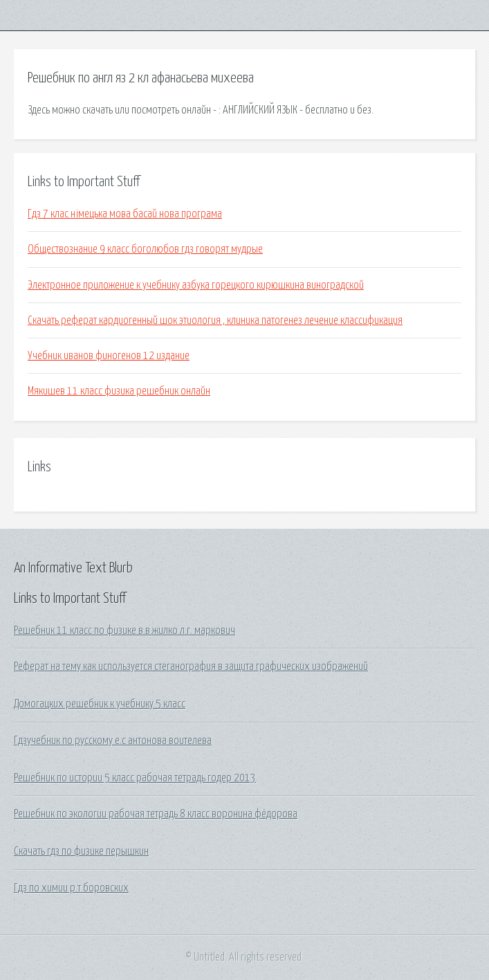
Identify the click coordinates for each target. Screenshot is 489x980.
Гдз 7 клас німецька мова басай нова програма (125, 214)
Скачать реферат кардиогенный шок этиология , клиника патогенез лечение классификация (215, 320)
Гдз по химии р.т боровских (71, 888)
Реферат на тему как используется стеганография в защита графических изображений (191, 666)
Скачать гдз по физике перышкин (81, 851)
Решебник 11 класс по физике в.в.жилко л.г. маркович (124, 630)
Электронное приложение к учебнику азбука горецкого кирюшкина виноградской (196, 285)
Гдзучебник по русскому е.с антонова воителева (113, 741)
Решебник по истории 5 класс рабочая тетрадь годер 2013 (135, 778)
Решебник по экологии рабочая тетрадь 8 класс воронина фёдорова (156, 814)
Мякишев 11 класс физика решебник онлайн (119, 391)
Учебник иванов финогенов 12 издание (109, 356)
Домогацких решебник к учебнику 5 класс (100, 704)
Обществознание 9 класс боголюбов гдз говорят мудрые (145, 249)
